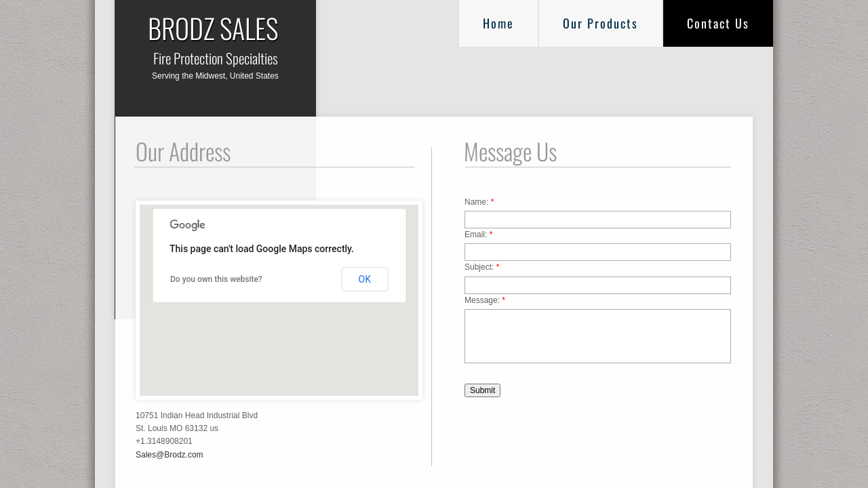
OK (365, 279)
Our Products (600, 23)
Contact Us (718, 23)
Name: (479, 202)
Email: (478, 235)
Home (498, 23)
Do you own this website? (216, 279)
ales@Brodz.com (172, 455)
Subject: (482, 267)
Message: (485, 300)
